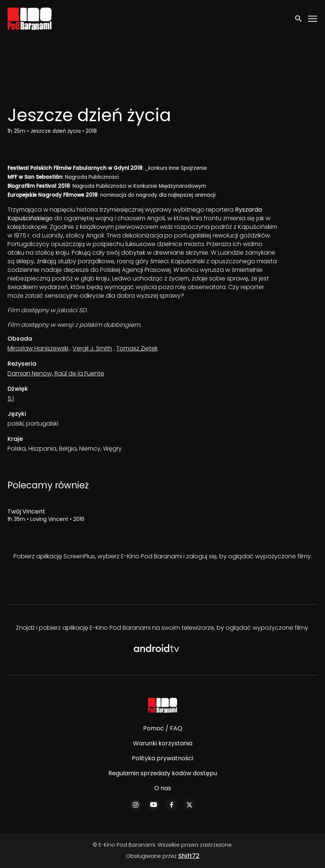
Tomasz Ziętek (137, 348)
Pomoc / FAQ (163, 728)
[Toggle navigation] (313, 19)
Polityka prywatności (162, 758)
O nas (163, 788)
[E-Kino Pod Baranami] (163, 705)
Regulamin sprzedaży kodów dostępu (163, 773)
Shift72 (189, 856)
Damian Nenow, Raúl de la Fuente (56, 373)
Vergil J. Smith (92, 348)
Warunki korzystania (163, 743)
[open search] (299, 19)
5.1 (11, 398)
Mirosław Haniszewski (38, 348)
